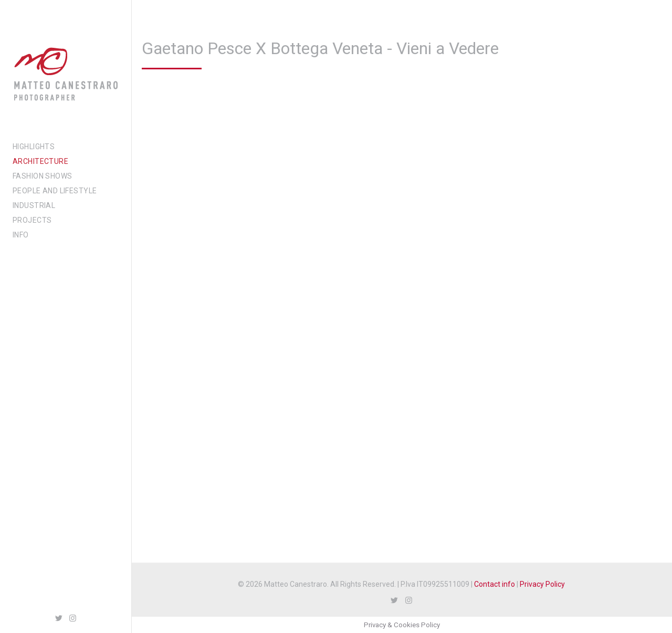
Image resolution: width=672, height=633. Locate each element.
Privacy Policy (542, 584)
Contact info (495, 584)
